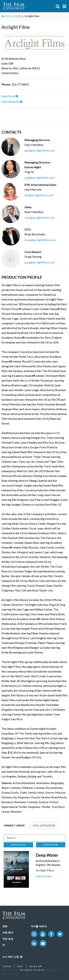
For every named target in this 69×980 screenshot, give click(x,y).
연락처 (20, 966)
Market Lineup (15, 825)
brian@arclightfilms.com (40, 240)
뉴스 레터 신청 (12, 957)
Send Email (10, 96)
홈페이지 (6, 16)
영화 (5, 926)
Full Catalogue (44, 825)
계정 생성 (8, 939)
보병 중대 (18, 16)
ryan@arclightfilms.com (40, 217)
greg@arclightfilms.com (40, 262)
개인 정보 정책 (35, 966)
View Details (44, 876)
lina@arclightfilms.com (39, 195)
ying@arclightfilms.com (39, 177)
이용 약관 (7, 966)
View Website (12, 102)
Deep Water (47, 855)
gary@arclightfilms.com (40, 150)
